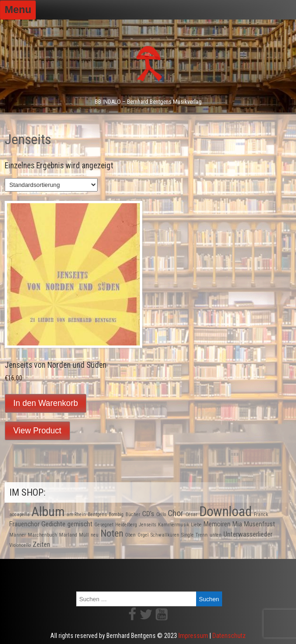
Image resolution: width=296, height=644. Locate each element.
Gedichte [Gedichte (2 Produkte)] (53, 524)
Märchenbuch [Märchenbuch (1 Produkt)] (43, 535)
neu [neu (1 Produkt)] (95, 535)
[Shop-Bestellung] (51, 185)
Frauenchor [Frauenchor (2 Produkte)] (24, 524)
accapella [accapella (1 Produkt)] (20, 515)
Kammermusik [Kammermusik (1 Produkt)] (174, 525)
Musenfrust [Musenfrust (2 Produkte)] (260, 524)
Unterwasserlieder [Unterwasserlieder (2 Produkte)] (248, 534)
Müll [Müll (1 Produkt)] (84, 535)
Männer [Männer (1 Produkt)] (18, 535)
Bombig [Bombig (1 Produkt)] (116, 515)
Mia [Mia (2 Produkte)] (237, 524)
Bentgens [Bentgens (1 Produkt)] (97, 515)
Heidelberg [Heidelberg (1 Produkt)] (126, 525)
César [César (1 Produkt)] (191, 515)
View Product (37, 431)
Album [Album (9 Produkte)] (48, 512)
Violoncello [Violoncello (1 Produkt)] (20, 545)
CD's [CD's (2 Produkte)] (148, 514)
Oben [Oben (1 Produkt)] (130, 535)
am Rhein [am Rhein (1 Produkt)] (76, 515)
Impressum (193, 636)
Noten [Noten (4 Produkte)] (112, 533)
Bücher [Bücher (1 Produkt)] (133, 515)
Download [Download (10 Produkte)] (226, 511)
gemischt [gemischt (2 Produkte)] (80, 524)
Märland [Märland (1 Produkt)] (68, 535)
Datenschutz (229, 636)
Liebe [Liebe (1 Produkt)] (196, 525)
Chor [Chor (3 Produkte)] (176, 513)
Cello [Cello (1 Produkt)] (161, 515)
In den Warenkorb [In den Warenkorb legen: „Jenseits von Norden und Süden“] (46, 403)
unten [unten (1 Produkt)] (216, 535)
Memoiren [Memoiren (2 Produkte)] (217, 524)
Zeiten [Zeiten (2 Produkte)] (41, 544)
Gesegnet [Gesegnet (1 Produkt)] (104, 525)
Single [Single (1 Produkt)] (187, 535)
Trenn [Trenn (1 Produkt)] (202, 535)
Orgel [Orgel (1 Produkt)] (143, 535)
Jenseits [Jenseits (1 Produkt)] (148, 525)
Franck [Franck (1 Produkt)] (261, 515)
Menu (18, 10)
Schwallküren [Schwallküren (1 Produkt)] (165, 535)
